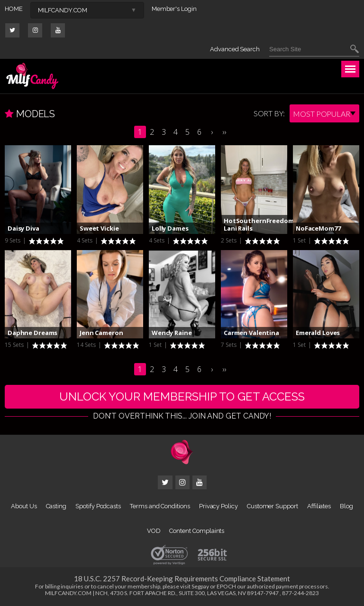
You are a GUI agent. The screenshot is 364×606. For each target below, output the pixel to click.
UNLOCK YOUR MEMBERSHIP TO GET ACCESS (182, 396)
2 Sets (229, 240)
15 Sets (15, 345)
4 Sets (85, 240)
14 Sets (87, 345)
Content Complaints (197, 531)
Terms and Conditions (160, 506)
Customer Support (273, 506)
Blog (346, 506)
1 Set (300, 240)
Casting (56, 506)
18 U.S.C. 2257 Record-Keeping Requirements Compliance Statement (182, 578)
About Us (24, 506)
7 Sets (229, 345)
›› (224, 132)
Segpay (200, 586)
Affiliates (319, 506)
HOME (14, 9)
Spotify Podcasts (98, 506)
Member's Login (174, 9)
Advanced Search (235, 49)
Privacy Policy (218, 506)
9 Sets (13, 240)
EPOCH (226, 586)
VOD (154, 531)
